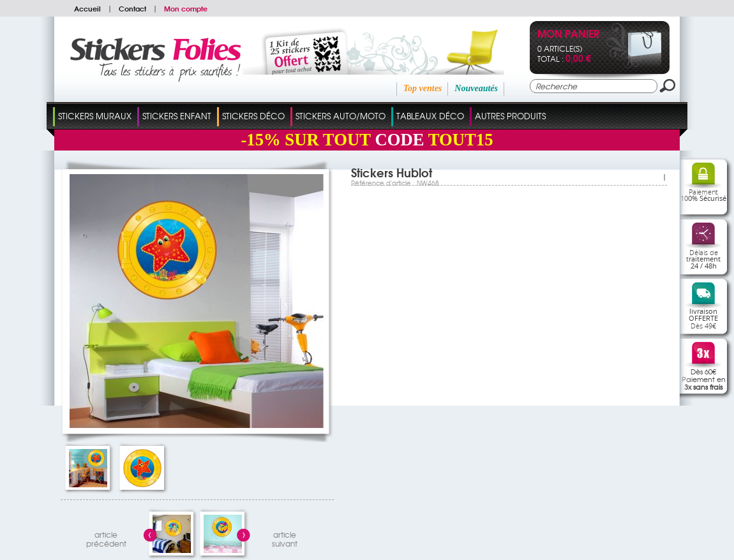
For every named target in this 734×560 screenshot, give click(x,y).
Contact (132, 8)
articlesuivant (285, 537)
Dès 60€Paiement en (704, 379)
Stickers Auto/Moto (341, 116)
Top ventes (423, 88)
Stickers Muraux (95, 116)
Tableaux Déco (430, 116)
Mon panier (568, 35)
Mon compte (186, 8)
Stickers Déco (253, 116)
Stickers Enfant (177, 116)
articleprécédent (106, 537)
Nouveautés (476, 88)
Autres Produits (510, 116)
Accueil (87, 8)
